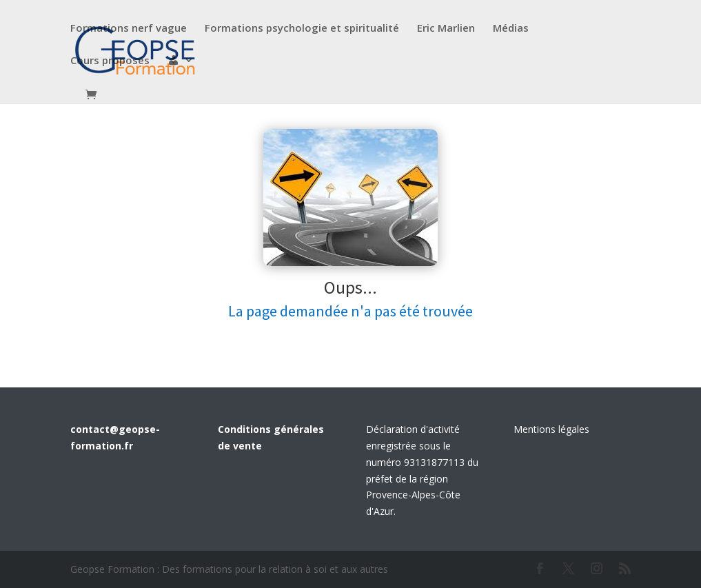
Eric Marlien (446, 29)
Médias (511, 29)
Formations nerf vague (129, 29)
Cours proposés (110, 61)
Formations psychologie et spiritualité (302, 29)
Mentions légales (551, 429)
